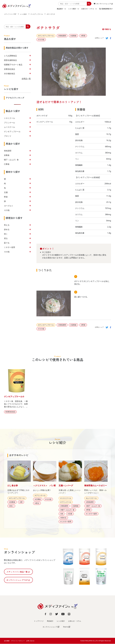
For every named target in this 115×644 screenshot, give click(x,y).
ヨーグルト (9, 206)
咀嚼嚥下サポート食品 (13, 65)
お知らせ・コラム (89, 9)
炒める (7, 229)
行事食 (7, 164)
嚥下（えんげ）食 (11, 160)
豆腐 (6, 192)
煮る (6, 238)
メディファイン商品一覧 (18, 572)
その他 (7, 210)
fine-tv (67, 627)
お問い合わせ (30, 641)
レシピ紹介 (74, 9)
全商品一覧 (26, 79)
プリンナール (9, 123)
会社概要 (7, 641)
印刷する (107, 29)
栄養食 (7, 155)
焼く (6, 234)
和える (7, 225)
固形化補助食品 (10, 60)
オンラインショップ (103, 4)
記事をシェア (99, 38)
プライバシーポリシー (18, 641)
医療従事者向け (106, 9)
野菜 (6, 197)
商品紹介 (61, 9)
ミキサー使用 (9, 247)
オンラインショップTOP (18, 580)
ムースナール (9, 127)
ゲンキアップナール (12, 132)
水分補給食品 (9, 74)
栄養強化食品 (9, 69)
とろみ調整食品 (10, 56)
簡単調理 (8, 151)
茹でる (7, 243)
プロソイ (8, 136)
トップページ (39, 621)
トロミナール (9, 118)
